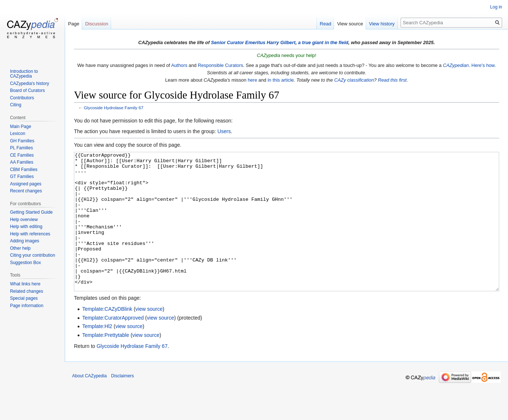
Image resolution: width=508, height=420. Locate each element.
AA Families (22, 162)
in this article (280, 80)
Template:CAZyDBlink (107, 337)
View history (382, 24)
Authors (179, 65)
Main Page (20, 127)
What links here (25, 284)
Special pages (24, 298)
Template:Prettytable (106, 363)
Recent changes (26, 191)
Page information (27, 306)
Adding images (24, 241)
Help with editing (26, 227)
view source (149, 337)
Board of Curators (27, 90)
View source (350, 24)
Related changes (26, 291)
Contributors (22, 98)
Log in (496, 7)
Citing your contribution (33, 255)
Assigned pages (26, 184)
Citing (16, 105)
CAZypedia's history (29, 83)
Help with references (30, 234)
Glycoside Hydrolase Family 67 (114, 108)
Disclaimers (122, 403)
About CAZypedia (89, 403)
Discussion (97, 24)
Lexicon (17, 134)
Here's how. (484, 65)
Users (224, 131)
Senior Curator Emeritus (238, 42)
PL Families (21, 148)
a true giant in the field (323, 42)
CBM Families (24, 170)
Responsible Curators (221, 65)
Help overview (24, 220)
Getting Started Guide (31, 212)
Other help (20, 248)
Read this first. (393, 80)
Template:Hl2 (97, 354)
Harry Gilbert (281, 42)
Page (74, 24)
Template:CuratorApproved (113, 345)
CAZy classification (354, 80)
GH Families (22, 141)
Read (325, 24)
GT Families (22, 177)
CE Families (22, 155)
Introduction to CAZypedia (24, 74)
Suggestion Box (25, 263)
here (252, 80)
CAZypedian (456, 65)
